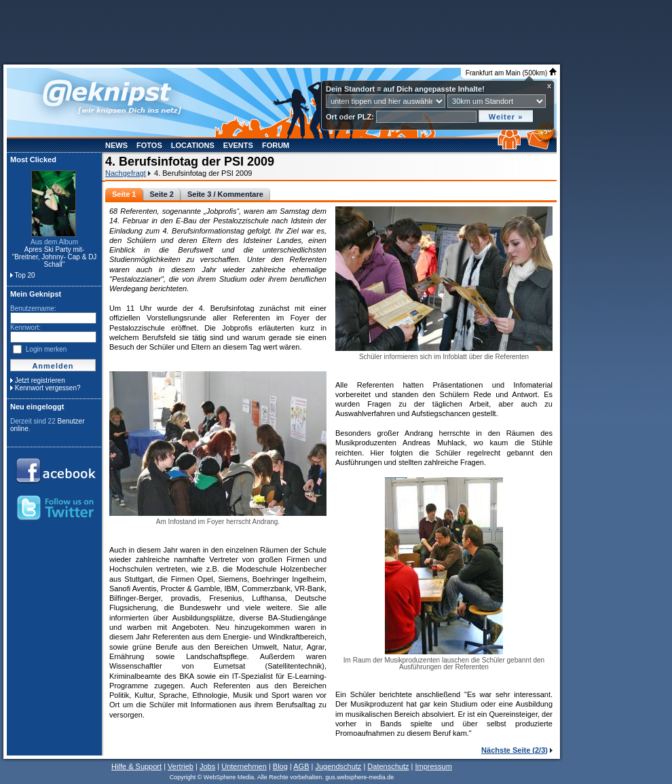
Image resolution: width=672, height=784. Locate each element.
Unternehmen (244, 766)
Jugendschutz (338, 766)
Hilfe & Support (136, 766)
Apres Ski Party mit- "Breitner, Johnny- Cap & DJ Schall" (55, 257)
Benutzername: (33, 309)
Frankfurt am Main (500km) (511, 73)
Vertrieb (181, 766)
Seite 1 (124, 194)
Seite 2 (161, 194)
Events (238, 145)
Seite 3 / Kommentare (225, 194)
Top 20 (25, 275)
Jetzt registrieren (40, 380)
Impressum (433, 766)
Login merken (46, 349)
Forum (276, 145)
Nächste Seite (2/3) (515, 750)
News (116, 145)
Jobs (207, 766)
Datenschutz (388, 766)
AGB (301, 766)
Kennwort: (25, 328)
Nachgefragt (126, 173)
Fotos (149, 145)
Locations (193, 145)
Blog (280, 766)
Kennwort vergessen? (48, 388)
